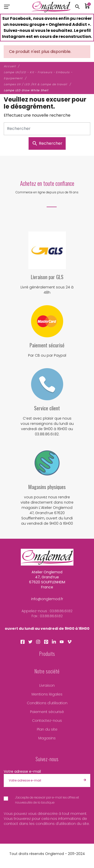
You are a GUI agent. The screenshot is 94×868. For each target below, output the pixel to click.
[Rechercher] (47, 129)
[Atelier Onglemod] (51, 7)
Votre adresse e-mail (22, 771)
